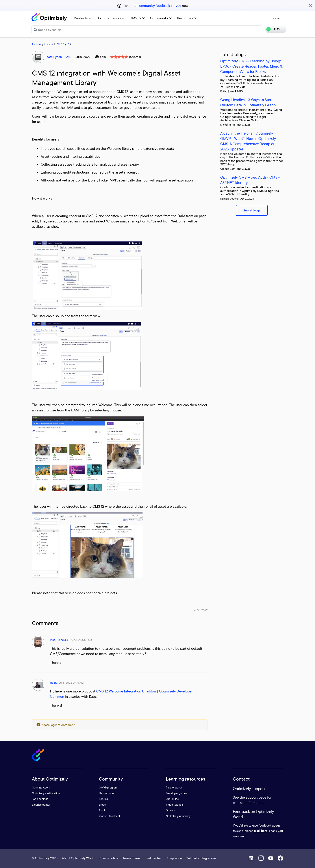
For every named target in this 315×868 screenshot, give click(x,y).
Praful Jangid (58, 640)
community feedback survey (159, 6)
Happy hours (107, 793)
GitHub (170, 810)
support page (256, 797)
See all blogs (252, 210)
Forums (103, 799)
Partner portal (174, 787)
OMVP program (108, 787)
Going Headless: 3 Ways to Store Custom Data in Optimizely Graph (248, 102)
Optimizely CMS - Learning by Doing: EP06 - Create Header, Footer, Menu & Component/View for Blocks (251, 66)
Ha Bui (54, 683)
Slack (102, 810)
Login (276, 18)
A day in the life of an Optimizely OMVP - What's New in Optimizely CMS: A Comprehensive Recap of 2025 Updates (248, 141)
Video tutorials (175, 805)
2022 (60, 44)
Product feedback (110, 816)
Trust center (153, 858)
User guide (172, 799)
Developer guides (176, 793)
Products (82, 18)
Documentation (110, 18)
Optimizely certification (46, 793)
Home (37, 44)
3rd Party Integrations (201, 858)
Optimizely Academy (178, 816)
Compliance (174, 858)
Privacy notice (108, 858)
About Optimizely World (78, 858)
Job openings (40, 799)
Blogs (49, 44)
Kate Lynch (54, 57)
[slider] (119, 57)
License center (41, 805)
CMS (68, 57)
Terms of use (131, 858)
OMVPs (137, 18)
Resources (187, 18)
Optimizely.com (41, 787)
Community (161, 18)
